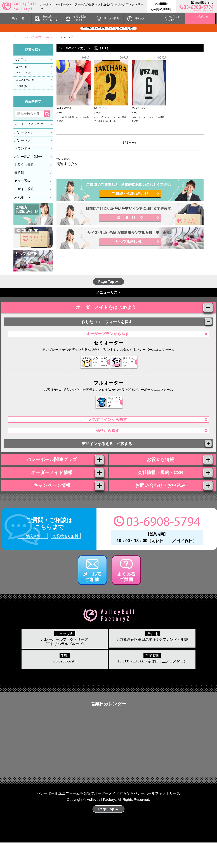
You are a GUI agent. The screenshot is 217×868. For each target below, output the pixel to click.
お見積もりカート (202, 18)
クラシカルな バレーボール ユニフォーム (89, 372)
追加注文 (140, 18)
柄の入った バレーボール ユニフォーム (123, 372)
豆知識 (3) (21, 86)
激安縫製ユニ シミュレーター (51, 18)
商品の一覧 (18, 18)
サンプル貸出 (111, 18)
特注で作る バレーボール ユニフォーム (106, 412)
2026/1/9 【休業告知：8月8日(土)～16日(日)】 (108, 28)
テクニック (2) (24, 73)
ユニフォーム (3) (25, 80)
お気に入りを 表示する (173, 18)
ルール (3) (21, 67)
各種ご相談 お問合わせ (79, 18)
